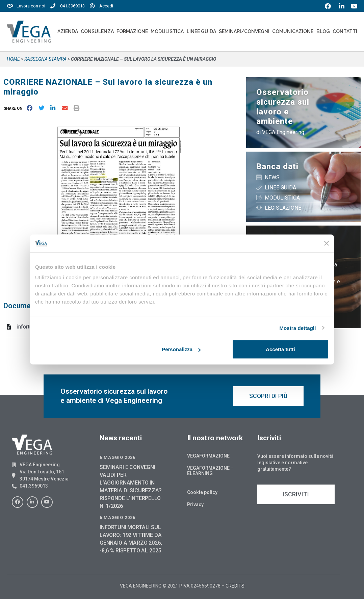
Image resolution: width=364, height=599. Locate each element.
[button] (14, 108)
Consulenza (97, 31)
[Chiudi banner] (327, 243)
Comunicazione (293, 31)
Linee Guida (201, 31)
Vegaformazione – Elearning (210, 471)
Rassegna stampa (45, 59)
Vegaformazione (208, 456)
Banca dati (277, 166)
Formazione (132, 31)
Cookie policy (202, 492)
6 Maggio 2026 (118, 457)
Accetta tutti (280, 349)
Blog (323, 31)
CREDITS (235, 586)
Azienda (68, 31)
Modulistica (167, 31)
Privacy (195, 504)
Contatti (345, 31)
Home (13, 59)
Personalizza (181, 349)
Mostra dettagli (297, 328)
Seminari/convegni (244, 31)
